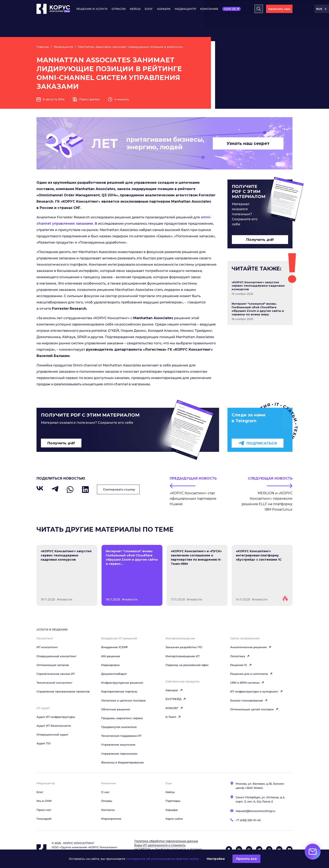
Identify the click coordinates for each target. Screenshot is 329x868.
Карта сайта (174, 819)
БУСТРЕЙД (176, 699)
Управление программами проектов (63, 691)
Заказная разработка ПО (184, 647)
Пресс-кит (44, 810)
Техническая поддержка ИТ (121, 736)
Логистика (240, 656)
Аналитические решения (251, 647)
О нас (105, 792)
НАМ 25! (230, 9)
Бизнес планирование (249, 700)
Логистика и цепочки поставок (123, 700)
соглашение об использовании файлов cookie (163, 859)
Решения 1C (241, 665)
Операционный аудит (52, 734)
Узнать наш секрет (248, 143)
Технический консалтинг (54, 683)
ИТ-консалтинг (47, 647)
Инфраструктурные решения (122, 683)
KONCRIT (174, 708)
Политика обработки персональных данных (166, 841)
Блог (149, 9)
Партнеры (173, 801)
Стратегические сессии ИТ (56, 674)
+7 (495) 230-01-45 (248, 820)
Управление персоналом (119, 754)
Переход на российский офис (187, 665)
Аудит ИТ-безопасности (54, 726)
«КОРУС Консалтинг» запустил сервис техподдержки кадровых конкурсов (258, 286)
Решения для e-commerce (251, 674)
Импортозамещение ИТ (183, 656)
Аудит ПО (44, 743)
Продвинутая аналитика (119, 727)
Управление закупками (118, 745)
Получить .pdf (260, 240)
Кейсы (135, 9)
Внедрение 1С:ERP (114, 647)
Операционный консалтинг (56, 656)
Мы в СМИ (44, 801)
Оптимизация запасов (53, 665)
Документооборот (114, 674)
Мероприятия (111, 819)
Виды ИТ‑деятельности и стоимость (160, 845)
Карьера (164, 9)
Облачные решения (116, 709)
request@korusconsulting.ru (255, 811)
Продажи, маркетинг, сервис (122, 718)
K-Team (173, 717)
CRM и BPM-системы (247, 683)
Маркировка (110, 665)
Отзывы (107, 801)
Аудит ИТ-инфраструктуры (56, 717)
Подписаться (258, 443)
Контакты (108, 810)
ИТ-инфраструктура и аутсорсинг (257, 691)
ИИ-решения (111, 656)
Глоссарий (44, 819)
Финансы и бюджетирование (122, 762)
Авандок (174, 690)
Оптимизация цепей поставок (254, 709)
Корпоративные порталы (119, 691)
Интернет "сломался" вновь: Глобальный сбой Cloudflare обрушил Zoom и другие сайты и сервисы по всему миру (258, 309)
